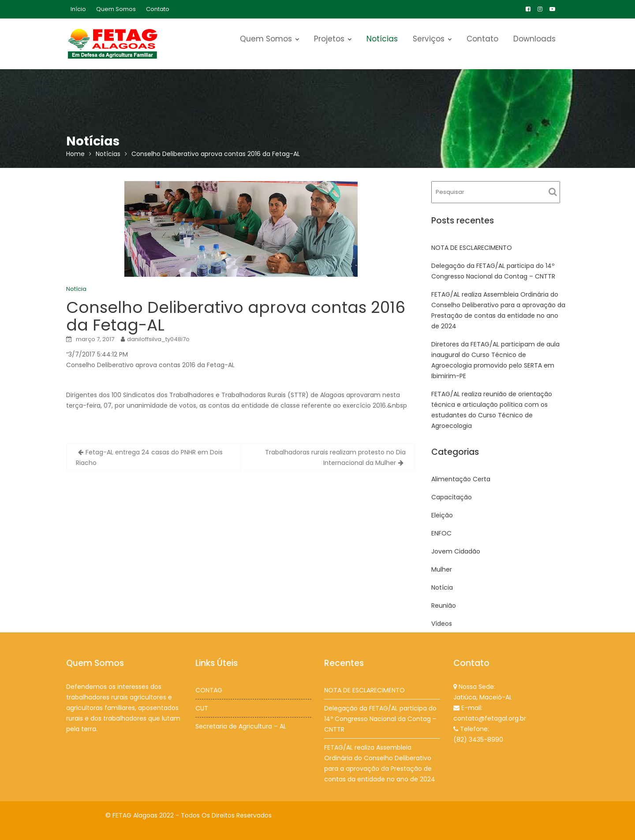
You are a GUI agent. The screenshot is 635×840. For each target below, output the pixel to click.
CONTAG (209, 690)
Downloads (534, 39)
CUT (202, 708)
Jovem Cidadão (456, 551)
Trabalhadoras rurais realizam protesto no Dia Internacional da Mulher (335, 457)
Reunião (444, 606)
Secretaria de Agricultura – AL (241, 726)
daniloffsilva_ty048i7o (158, 339)
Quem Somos (116, 9)
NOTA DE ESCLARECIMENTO (472, 248)
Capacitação (452, 497)
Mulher (442, 569)
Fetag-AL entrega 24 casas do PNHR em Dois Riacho (149, 457)
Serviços (429, 39)
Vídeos (442, 624)
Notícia (76, 289)
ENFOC (441, 533)
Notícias (382, 39)
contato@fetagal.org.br (490, 718)
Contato (158, 9)
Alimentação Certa (461, 479)
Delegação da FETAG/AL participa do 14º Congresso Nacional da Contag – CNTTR (380, 719)
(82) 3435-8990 (478, 739)
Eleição (442, 515)
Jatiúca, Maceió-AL (483, 697)
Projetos (329, 39)
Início (78, 9)
